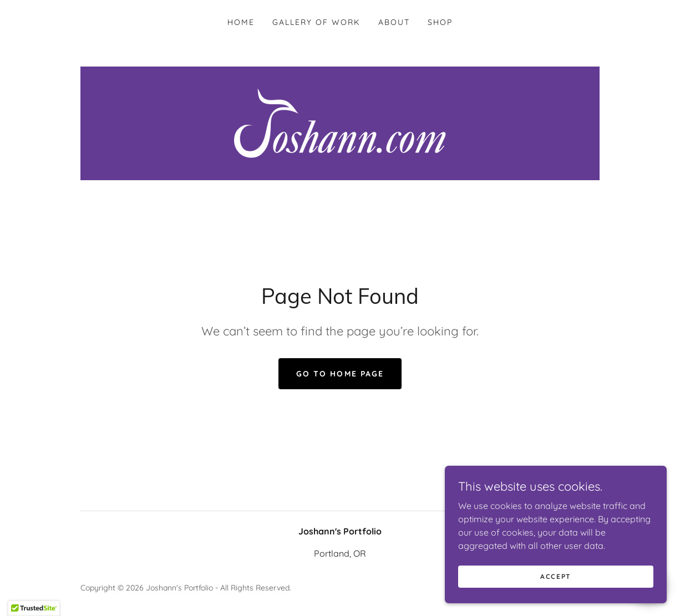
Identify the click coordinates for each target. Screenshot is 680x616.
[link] (340, 123)
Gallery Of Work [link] (316, 22)
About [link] (394, 22)
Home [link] (241, 22)
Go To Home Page (340, 374)
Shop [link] (440, 22)
